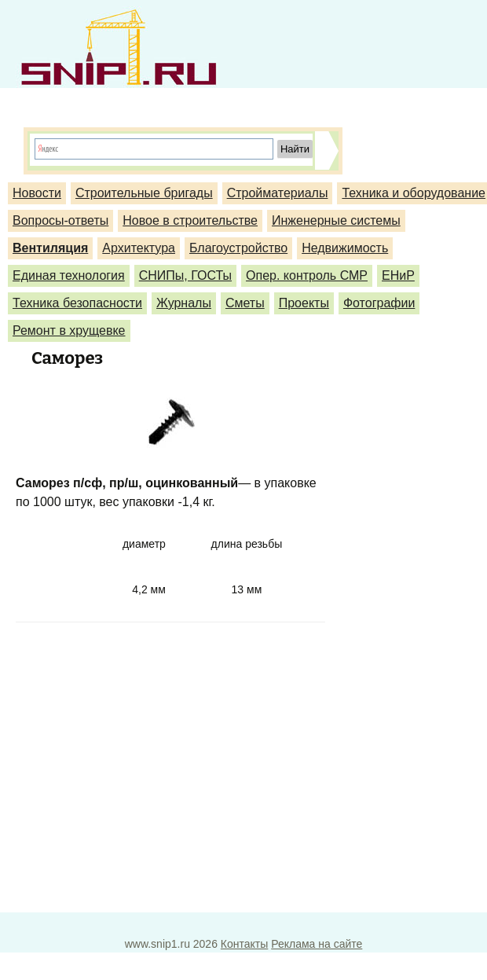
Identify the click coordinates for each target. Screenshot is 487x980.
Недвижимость (345, 248)
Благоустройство (238, 248)
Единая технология (69, 275)
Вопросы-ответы (60, 220)
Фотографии (379, 303)
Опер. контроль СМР (307, 275)
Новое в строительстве (190, 220)
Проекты (304, 303)
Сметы (245, 303)
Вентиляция (50, 248)
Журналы (184, 303)
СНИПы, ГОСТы (185, 275)
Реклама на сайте (317, 944)
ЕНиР (398, 275)
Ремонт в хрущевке (69, 330)
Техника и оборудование (414, 193)
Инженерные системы (336, 220)
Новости (37, 193)
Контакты (244, 944)
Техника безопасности (77, 303)
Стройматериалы (278, 193)
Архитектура (139, 248)
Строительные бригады (144, 193)
